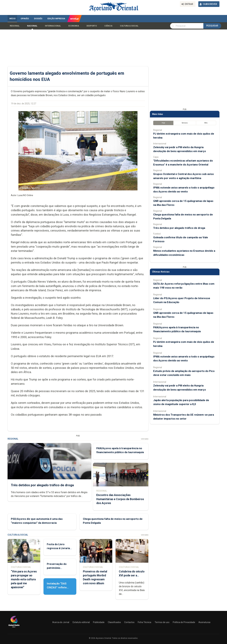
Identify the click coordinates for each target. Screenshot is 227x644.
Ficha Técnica (144, 622)
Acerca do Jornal (61, 622)
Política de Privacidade (184, 622)
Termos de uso (162, 622)
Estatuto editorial (81, 622)
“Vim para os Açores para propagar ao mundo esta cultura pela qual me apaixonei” (24, 579)
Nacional (32, 26)
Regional (15, 26)
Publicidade (99, 622)
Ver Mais (145, 439)
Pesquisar (212, 26)
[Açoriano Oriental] (14, 628)
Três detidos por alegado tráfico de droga (42, 485)
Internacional (53, 26)
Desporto (92, 26)
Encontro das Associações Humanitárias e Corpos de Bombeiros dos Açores (120, 499)
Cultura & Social (129, 26)
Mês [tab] (206, 123)
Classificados (114, 622)
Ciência (108, 26)
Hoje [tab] (163, 123)
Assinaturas (204, 622)
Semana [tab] (185, 123)
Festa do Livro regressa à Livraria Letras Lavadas (58, 548)
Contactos (129, 622)
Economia (74, 26)
